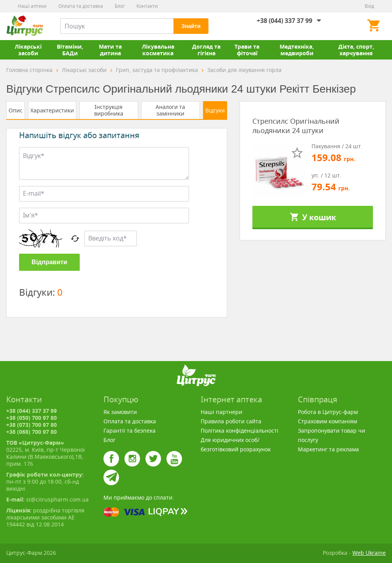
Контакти (147, 6)
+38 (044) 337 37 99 (284, 21)
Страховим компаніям (327, 421)
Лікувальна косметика (158, 50)
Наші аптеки (32, 6)
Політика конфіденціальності (240, 431)
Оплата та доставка (81, 6)
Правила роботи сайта (231, 421)
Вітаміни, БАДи (70, 50)
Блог (120, 6)
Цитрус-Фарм (24, 26)
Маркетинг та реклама (328, 449)
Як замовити (120, 412)
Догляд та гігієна (206, 50)
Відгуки (215, 110)
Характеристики (52, 110)
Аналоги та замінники (170, 110)
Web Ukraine (369, 553)
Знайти (191, 26)
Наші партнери (221, 412)
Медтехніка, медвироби (297, 50)
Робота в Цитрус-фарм (328, 412)
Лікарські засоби (28, 50)
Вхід (369, 6)
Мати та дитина (110, 50)
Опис (16, 110)
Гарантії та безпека (129, 431)
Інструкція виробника (109, 110)
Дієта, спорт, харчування (356, 50)
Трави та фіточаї (247, 50)
